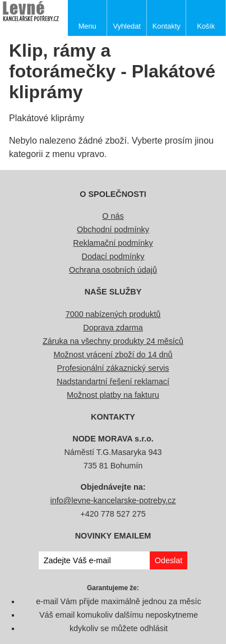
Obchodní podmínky (113, 229)
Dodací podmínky (113, 256)
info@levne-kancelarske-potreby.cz (113, 500)
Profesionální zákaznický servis (113, 368)
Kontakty (167, 26)
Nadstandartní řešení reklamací (113, 381)
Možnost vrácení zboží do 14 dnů (113, 355)
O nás (113, 216)
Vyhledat (127, 26)
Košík (206, 26)
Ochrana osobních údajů (113, 270)
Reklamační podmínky (113, 243)
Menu (87, 26)
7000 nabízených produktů (113, 314)
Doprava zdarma (113, 328)
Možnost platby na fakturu (113, 395)
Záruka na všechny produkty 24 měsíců (113, 341)
